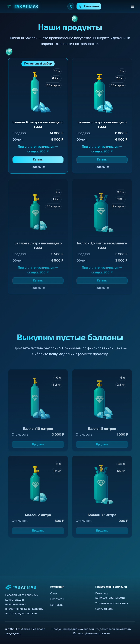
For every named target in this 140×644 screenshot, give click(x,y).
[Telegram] (71, 6)
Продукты (57, 599)
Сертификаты (104, 609)
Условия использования (112, 603)
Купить (38, 160)
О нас (54, 593)
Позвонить (89, 6)
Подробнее (38, 167)
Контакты (57, 605)
